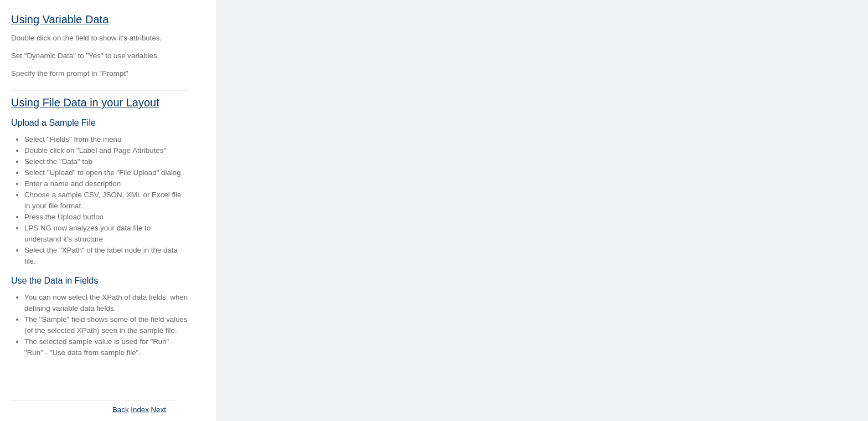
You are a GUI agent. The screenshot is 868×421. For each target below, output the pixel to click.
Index (140, 410)
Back (121, 410)
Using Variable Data (60, 19)
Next (159, 410)
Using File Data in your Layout (85, 102)
